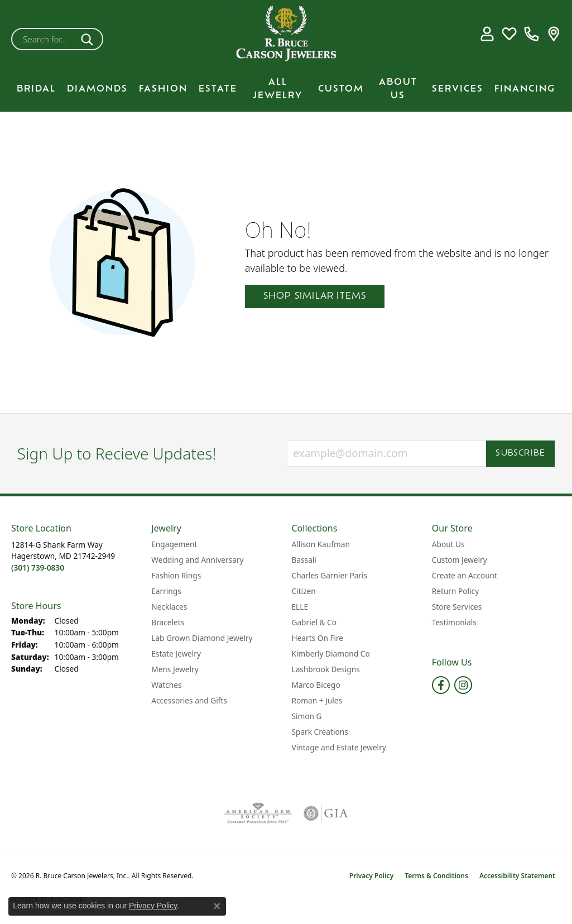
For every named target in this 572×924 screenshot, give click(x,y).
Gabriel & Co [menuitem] (314, 622)
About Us (398, 89)
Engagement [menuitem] (174, 544)
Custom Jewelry (460, 560)
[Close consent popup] (217, 906)
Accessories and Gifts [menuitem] (189, 700)
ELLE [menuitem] (300, 607)
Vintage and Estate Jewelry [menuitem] (339, 747)
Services (458, 89)
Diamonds (97, 89)
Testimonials (454, 622)
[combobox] (44, 39)
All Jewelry (278, 89)
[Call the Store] (38, 568)
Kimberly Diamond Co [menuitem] (331, 653)
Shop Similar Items (315, 296)
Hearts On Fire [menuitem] (318, 638)
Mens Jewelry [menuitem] (175, 669)
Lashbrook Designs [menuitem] (326, 669)
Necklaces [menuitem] (169, 607)
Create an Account (465, 575)
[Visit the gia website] (326, 813)
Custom (341, 89)
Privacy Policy (371, 876)
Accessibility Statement (517, 876)
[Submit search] (89, 39)
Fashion (163, 89)
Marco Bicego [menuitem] (316, 685)
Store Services (457, 607)
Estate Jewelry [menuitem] (176, 653)
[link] (532, 33)
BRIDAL (36, 89)
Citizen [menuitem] (304, 591)
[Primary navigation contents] (286, 89)
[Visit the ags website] (258, 813)
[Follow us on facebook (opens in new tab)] (441, 685)
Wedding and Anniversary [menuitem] (197, 560)
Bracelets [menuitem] (168, 622)
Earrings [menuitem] (166, 591)
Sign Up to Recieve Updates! (117, 454)
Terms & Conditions (436, 876)
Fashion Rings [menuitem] (176, 575)
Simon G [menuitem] (307, 716)
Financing (525, 89)
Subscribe (520, 454)
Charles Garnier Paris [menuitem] (330, 575)
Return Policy (455, 591)
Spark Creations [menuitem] (320, 732)
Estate (218, 89)
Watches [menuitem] (166, 685)
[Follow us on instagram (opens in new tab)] (463, 685)
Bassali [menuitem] (304, 560)
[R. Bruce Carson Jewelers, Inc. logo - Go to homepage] (286, 33)
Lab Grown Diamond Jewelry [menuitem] (202, 638)
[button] (487, 33)
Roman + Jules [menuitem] (317, 700)
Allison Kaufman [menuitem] (321, 544)
